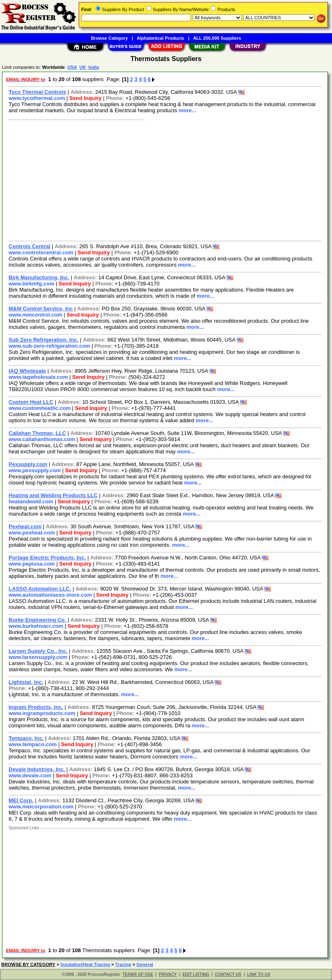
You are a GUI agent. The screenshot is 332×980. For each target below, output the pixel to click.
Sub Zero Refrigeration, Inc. (43, 340)
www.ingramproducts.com (42, 713)
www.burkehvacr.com (36, 626)
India (94, 67)
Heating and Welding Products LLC (53, 495)
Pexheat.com (25, 526)
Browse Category (109, 38)
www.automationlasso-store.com (50, 595)
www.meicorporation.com (41, 807)
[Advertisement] (163, 179)
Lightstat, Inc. (26, 682)
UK (83, 67)
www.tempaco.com (33, 744)
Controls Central (30, 246)
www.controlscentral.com (41, 252)
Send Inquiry (85, 98)
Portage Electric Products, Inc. (47, 558)
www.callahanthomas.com (42, 439)
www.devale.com (30, 775)
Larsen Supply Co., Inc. (38, 651)
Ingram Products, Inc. (36, 707)
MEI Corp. (21, 800)
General (145, 964)
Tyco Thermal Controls (38, 92)
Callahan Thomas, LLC (37, 433)
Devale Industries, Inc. (37, 769)
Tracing (123, 964)
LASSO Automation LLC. (40, 589)
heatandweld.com (31, 501)
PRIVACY (168, 974)
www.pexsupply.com (35, 470)
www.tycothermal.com (37, 98)
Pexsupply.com (28, 464)
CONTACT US (228, 974)
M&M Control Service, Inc (41, 309)
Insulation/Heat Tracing (85, 964)
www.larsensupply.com (38, 657)
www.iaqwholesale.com (38, 377)
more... (188, 110)
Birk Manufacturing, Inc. (39, 277)
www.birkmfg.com (31, 284)
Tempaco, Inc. (26, 738)
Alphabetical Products (161, 38)
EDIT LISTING (196, 974)
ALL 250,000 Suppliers (217, 38)
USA (72, 67)
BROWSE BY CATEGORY (28, 964)
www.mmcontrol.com (35, 315)
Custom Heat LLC (31, 402)
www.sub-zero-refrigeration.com (49, 346)
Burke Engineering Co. (37, 620)
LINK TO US (259, 974)
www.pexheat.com (32, 533)
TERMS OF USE (138, 974)
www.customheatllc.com (40, 408)
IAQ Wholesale (27, 371)
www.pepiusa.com (32, 564)
